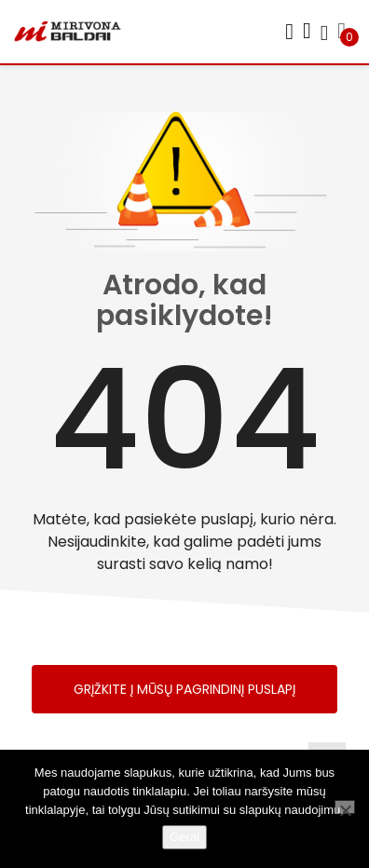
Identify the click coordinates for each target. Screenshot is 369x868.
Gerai (184, 837)
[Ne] (345, 807)
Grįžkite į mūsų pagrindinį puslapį (184, 689)
